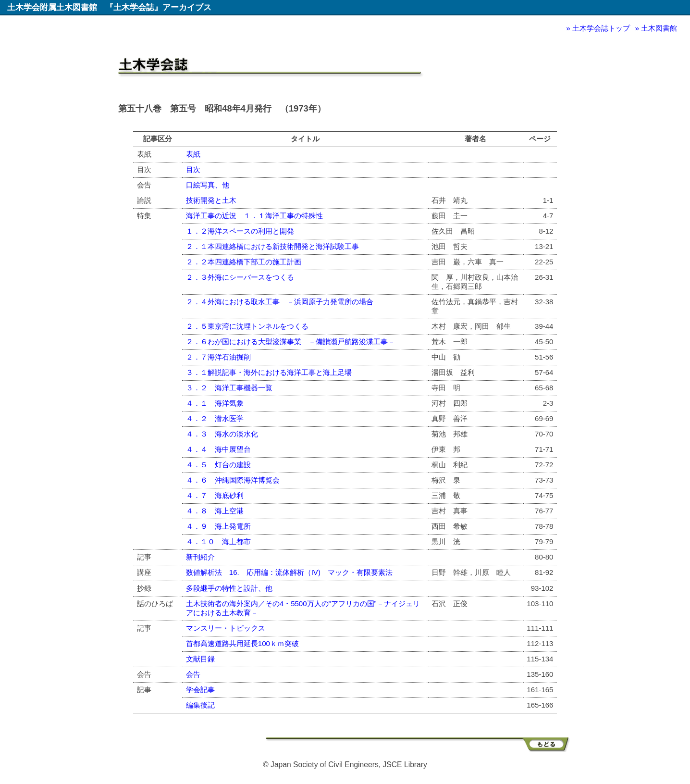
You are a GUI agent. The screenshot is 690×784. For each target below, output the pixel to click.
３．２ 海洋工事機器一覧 (229, 388)
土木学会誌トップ (601, 28)
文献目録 (200, 659)
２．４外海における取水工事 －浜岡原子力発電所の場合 (280, 302)
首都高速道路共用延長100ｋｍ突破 (242, 643)
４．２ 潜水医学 (215, 418)
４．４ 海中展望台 (218, 449)
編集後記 (200, 705)
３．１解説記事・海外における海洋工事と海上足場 (269, 372)
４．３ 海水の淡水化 (222, 434)
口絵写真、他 (208, 185)
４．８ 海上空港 (215, 511)
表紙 (193, 154)
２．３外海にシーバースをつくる (240, 277)
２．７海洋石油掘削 (218, 357)
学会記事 (200, 690)
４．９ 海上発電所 (218, 526)
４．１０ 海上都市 (218, 541)
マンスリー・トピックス (226, 628)
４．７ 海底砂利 (215, 495)
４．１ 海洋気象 (215, 403)
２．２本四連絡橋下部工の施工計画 (244, 262)
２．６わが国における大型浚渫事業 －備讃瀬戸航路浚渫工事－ (290, 342)
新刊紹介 (200, 557)
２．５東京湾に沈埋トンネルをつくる (247, 326)
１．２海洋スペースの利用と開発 (240, 231)
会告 (193, 674)
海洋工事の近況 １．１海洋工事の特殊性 (254, 216)
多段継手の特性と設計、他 (229, 588)
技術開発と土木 (211, 200)
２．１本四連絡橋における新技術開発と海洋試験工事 (272, 246)
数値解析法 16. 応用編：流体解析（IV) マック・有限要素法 (289, 572)
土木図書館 (659, 28)
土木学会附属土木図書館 (52, 7)
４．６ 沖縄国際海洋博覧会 (233, 480)
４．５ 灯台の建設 (218, 465)
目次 (193, 169)
